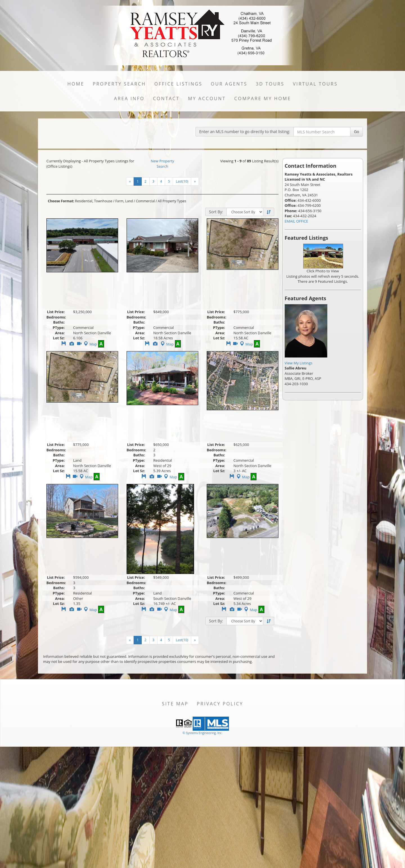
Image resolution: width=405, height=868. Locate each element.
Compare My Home (263, 98)
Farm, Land (124, 201)
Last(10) (182, 181)
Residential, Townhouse (94, 201)
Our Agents (229, 84)
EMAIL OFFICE (296, 221)
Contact (166, 98)
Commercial (145, 201)
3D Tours (270, 84)
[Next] (195, 181)
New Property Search (162, 164)
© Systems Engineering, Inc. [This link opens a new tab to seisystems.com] (202, 733)
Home (76, 84)
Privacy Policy (220, 704)
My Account (207, 98)
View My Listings (299, 363)
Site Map (175, 704)
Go (356, 132)
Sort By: (216, 212)
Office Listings (178, 84)
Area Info (129, 98)
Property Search (119, 84)
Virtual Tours (315, 84)
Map (90, 344)
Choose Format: (61, 201)
